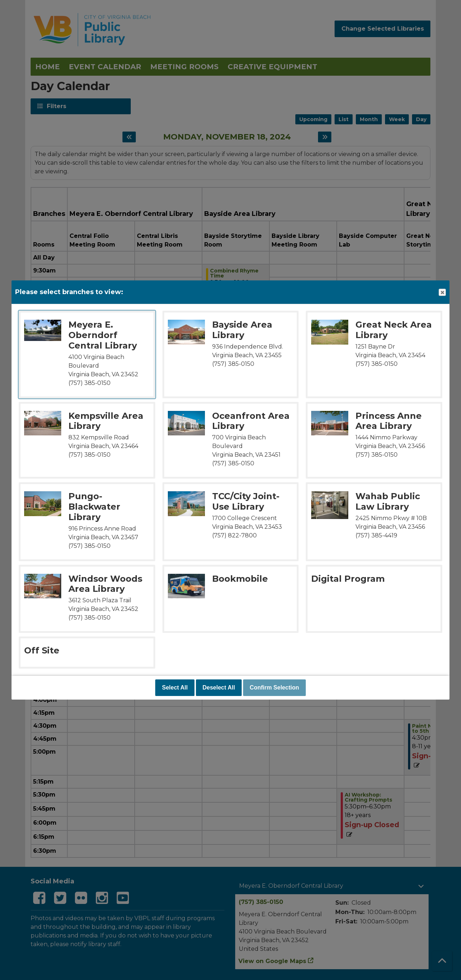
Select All (175, 688)
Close (442, 292)
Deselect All (219, 688)
